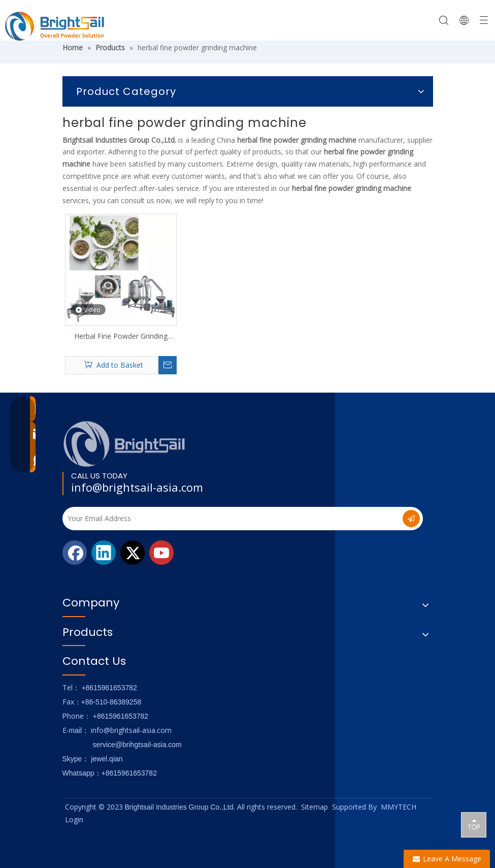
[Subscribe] (411, 519)
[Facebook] (75, 553)
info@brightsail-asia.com (137, 487)
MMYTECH (399, 807)
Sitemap (315, 807)
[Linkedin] (104, 553)
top (474, 824)
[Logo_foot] (125, 444)
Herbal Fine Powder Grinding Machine (121, 336)
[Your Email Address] (225, 519)
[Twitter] (133, 553)
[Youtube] (161, 553)
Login (74, 819)
